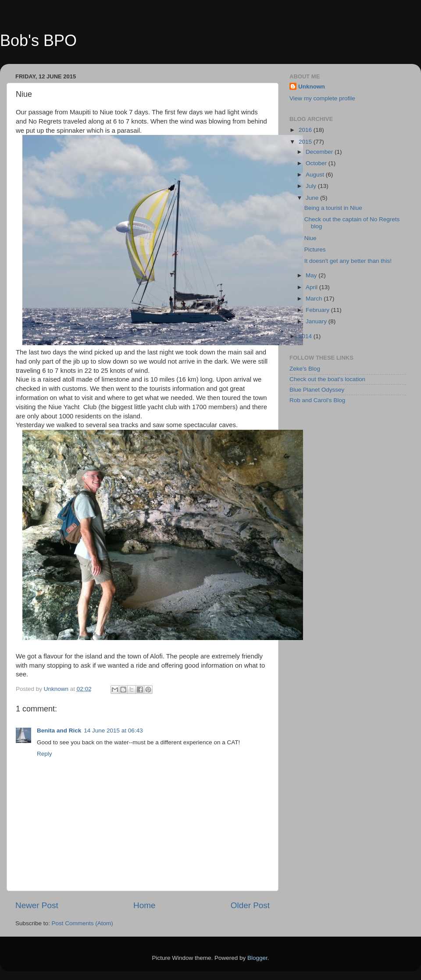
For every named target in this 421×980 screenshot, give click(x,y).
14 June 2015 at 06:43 (113, 731)
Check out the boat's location (327, 379)
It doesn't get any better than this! (348, 261)
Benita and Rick (59, 731)
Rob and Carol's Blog (317, 400)
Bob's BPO (38, 41)
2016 (306, 130)
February (318, 310)
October (317, 163)
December (320, 152)
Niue (310, 238)
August (316, 175)
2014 (306, 336)
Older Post (250, 905)
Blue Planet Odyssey (317, 390)
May (312, 275)
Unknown (312, 87)
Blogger (257, 958)
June (313, 198)
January (317, 321)
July (312, 186)
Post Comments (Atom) (82, 923)
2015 (306, 142)
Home (144, 905)
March (315, 299)
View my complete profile (322, 98)
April (312, 287)
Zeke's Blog (305, 369)
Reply (45, 754)
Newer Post (37, 905)
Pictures (315, 249)
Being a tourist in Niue (333, 208)
